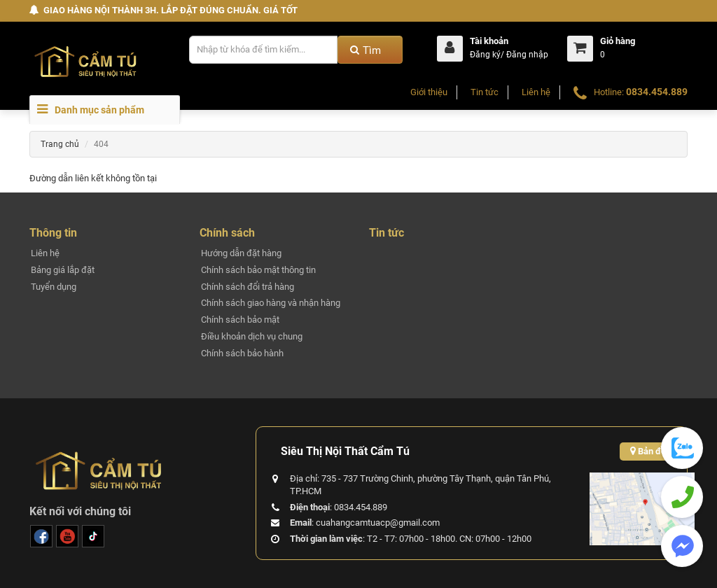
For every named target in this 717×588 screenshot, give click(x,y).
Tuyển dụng (54, 287)
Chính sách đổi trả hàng (248, 287)
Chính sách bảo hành (242, 353)
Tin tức (485, 92)
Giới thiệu (429, 92)
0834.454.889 (657, 92)
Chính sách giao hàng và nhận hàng (271, 303)
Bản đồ (648, 451)
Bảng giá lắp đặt (63, 270)
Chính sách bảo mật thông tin (258, 270)
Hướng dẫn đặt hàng (241, 253)
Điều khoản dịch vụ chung (252, 336)
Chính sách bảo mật (240, 320)
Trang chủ (60, 144)
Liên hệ (536, 92)
